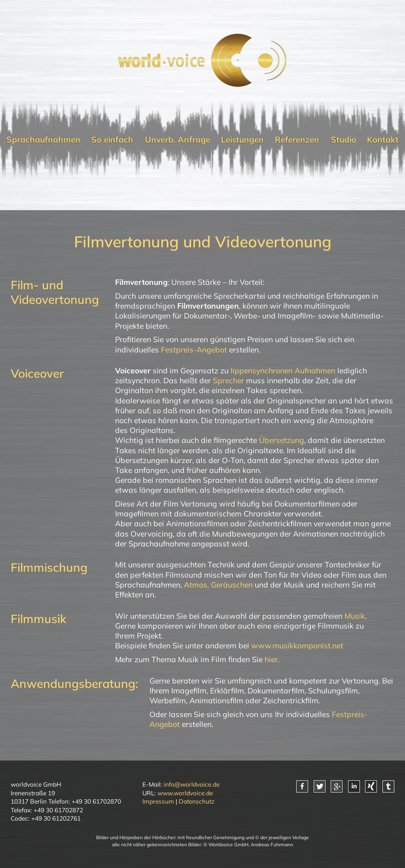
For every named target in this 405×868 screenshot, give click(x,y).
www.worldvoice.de (185, 793)
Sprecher (228, 380)
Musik (355, 616)
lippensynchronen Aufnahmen (283, 371)
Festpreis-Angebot (194, 350)
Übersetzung (282, 440)
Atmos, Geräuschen (218, 585)
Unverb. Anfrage (177, 139)
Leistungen (242, 139)
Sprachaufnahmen (43, 139)
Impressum (158, 801)
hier (271, 659)
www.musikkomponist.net (297, 646)
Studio (343, 139)
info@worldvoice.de (192, 784)
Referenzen (297, 139)
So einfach (112, 139)
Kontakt (383, 139)
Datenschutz (197, 801)
